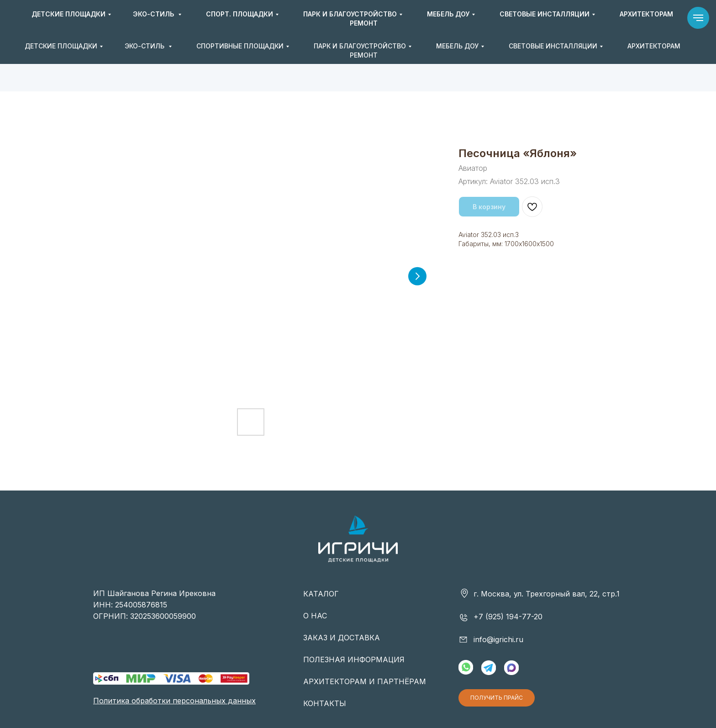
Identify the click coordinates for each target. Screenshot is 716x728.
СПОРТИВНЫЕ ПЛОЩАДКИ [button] (240, 46)
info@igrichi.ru (540, 18)
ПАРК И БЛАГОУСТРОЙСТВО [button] (360, 46)
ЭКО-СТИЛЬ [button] (145, 46)
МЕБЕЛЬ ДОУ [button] (457, 46)
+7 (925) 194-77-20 (450, 18)
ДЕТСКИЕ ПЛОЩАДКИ (61, 46)
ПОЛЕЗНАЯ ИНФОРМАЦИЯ (354, 659)
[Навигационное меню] (698, 18)
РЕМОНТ (364, 55)
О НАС (315, 616)
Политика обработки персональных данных (174, 701)
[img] (358, 18)
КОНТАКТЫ (325, 703)
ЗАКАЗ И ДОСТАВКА (342, 638)
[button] (602, 19)
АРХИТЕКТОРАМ (654, 46)
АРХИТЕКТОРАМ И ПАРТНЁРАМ (365, 681)
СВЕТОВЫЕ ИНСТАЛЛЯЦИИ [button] (553, 46)
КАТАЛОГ (321, 594)
